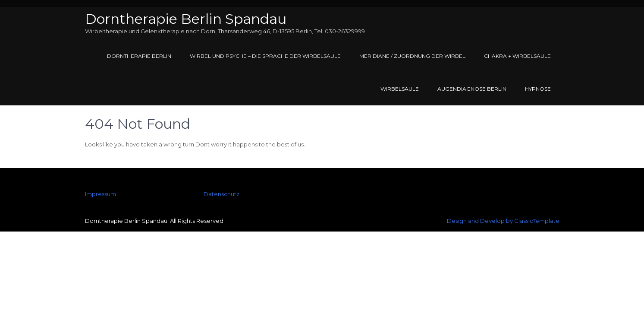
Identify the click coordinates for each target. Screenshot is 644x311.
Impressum (101, 194)
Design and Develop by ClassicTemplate (503, 221)
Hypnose (538, 89)
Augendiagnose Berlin (472, 89)
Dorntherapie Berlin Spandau (186, 19)
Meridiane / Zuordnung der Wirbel (412, 56)
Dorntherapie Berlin (139, 56)
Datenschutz (221, 194)
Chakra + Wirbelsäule (517, 56)
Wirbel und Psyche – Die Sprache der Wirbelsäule (265, 56)
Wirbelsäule (400, 89)
